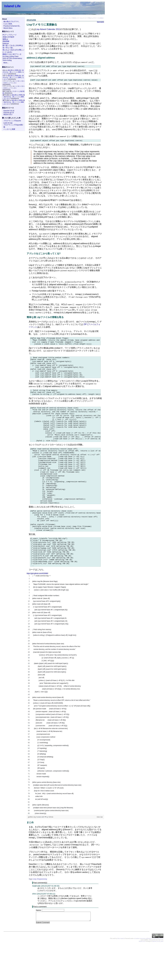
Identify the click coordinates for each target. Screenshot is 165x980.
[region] (65, 731)
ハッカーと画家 (9, 129)
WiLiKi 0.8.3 (8, 114)
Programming (42, 915)
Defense (6, 44)
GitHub (51, 853)
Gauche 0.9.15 (9, 111)
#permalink (100, 22)
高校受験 (6, 41)
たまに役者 (8, 24)
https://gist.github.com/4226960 (37, 610)
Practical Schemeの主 (12, 26)
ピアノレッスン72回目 (69, 18)
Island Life (12, 6)
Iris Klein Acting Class (11, 56)
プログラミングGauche (12, 121)
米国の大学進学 (8, 37)
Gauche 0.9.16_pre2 (158, 978)
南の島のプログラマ (11, 22)
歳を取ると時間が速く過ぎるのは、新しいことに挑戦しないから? (13, 72)
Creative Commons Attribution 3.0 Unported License (149, 975)
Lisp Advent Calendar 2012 (48, 29)
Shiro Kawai (120, 975)
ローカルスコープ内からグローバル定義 (90, 18)
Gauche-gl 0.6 (9, 113)
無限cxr (5, 39)
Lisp (35, 915)
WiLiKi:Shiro (8, 28)
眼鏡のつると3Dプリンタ (12, 54)
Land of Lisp (8, 123)
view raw (100, 853)
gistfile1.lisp (32, 853)
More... (6, 63)
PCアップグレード (10, 35)
